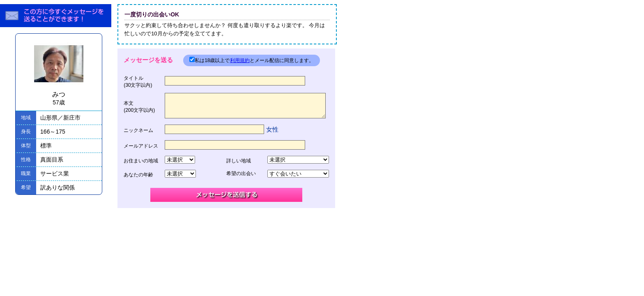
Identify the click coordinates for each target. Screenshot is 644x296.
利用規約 (240, 60)
